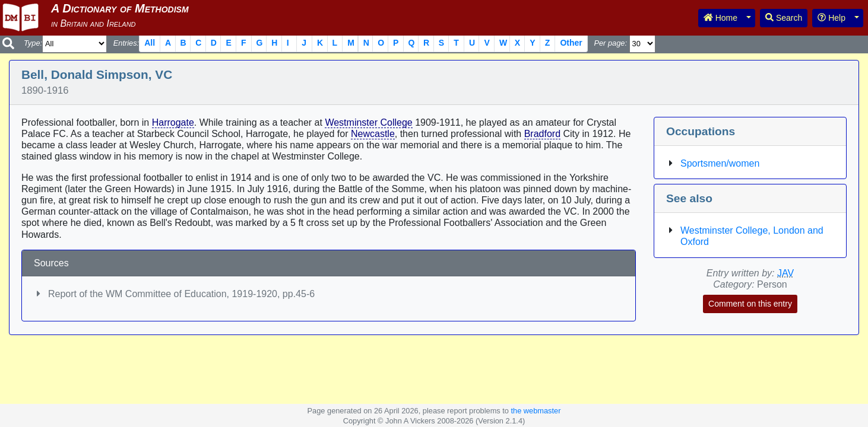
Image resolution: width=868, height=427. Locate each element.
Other (571, 43)
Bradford (542, 134)
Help (831, 18)
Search (784, 18)
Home (720, 18)
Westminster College (368, 122)
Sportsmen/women (720, 163)
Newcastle (373, 134)
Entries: (126, 43)
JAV (785, 273)
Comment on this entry (750, 304)
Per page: (610, 43)
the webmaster (536, 411)
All (150, 43)
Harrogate (173, 122)
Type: (33, 43)
